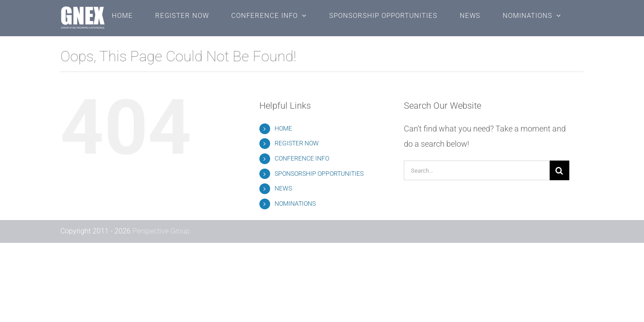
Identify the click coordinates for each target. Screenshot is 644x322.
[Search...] (477, 170)
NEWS (283, 188)
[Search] (559, 170)
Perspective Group (161, 231)
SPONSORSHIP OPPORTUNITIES (319, 174)
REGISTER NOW (297, 143)
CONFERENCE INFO (302, 158)
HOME (283, 128)
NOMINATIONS (295, 203)
